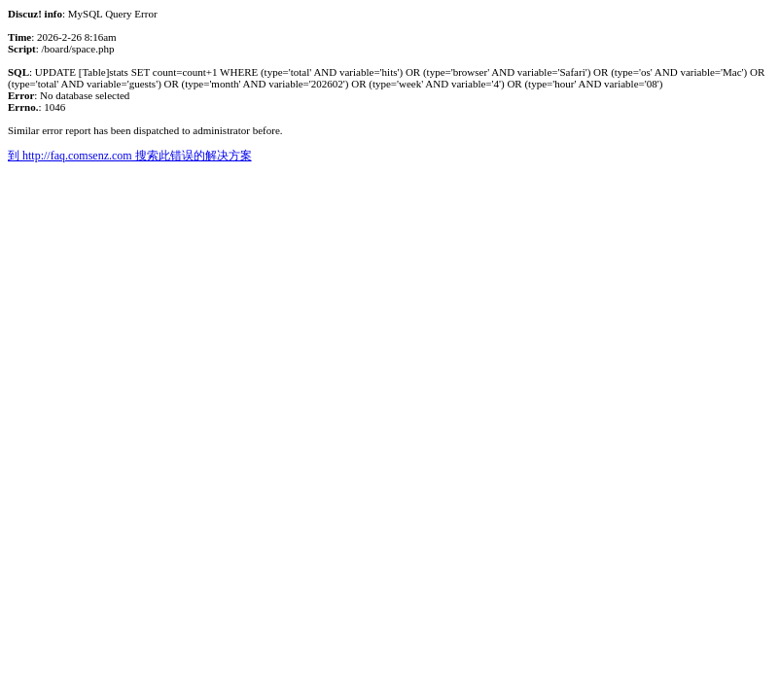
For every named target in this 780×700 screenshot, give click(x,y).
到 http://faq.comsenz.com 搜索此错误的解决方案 (130, 156)
